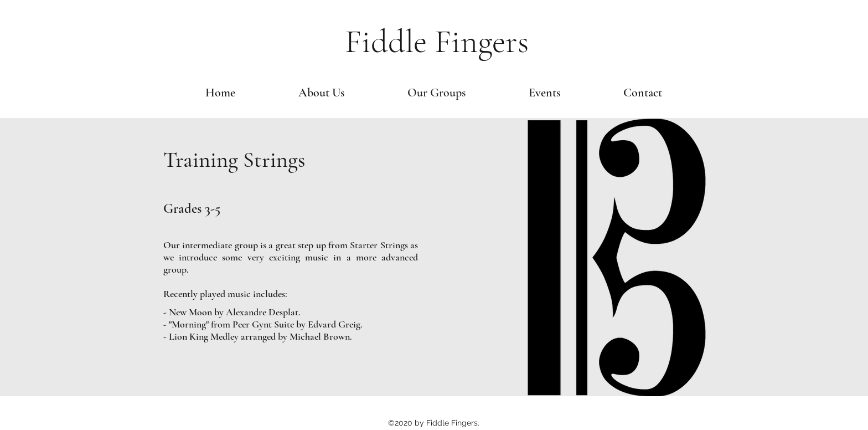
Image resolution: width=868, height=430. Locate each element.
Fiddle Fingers (437, 42)
